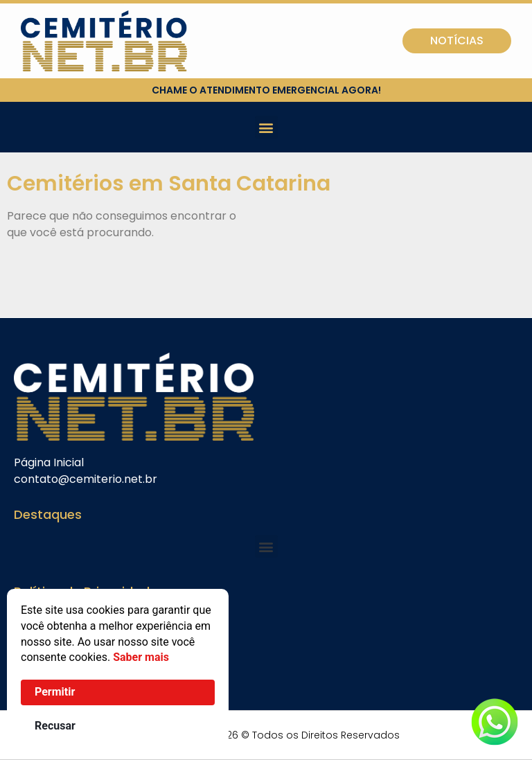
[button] (266, 127)
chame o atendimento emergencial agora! (266, 90)
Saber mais (141, 657)
